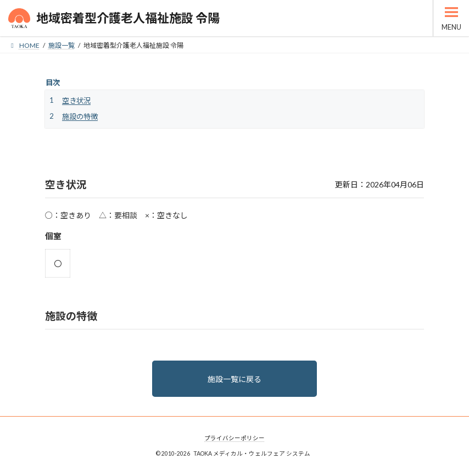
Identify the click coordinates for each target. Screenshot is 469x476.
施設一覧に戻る (235, 379)
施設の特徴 (80, 117)
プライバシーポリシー (235, 438)
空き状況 (76, 101)
